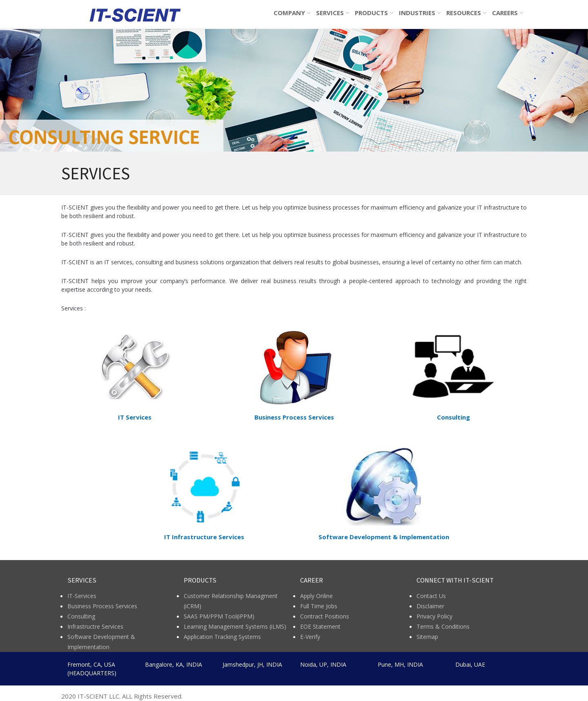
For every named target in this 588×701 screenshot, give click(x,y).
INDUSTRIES (417, 13)
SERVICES (330, 13)
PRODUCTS (371, 13)
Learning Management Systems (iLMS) (235, 626)
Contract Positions (325, 616)
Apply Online (316, 596)
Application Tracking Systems (222, 637)
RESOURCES (464, 13)
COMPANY (289, 13)
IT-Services (82, 596)
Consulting (81, 616)
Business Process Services (102, 606)
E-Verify (310, 637)
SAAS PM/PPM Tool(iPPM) (219, 616)
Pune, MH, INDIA (400, 664)
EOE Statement (320, 626)
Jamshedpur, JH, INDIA (252, 664)
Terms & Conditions (443, 626)
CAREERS (505, 13)
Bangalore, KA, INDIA (174, 664)
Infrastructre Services (95, 626)
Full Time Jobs (319, 606)
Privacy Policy (434, 616)
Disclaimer (430, 606)
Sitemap (427, 637)
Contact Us (431, 596)
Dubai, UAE (470, 664)
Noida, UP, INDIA (323, 664)
